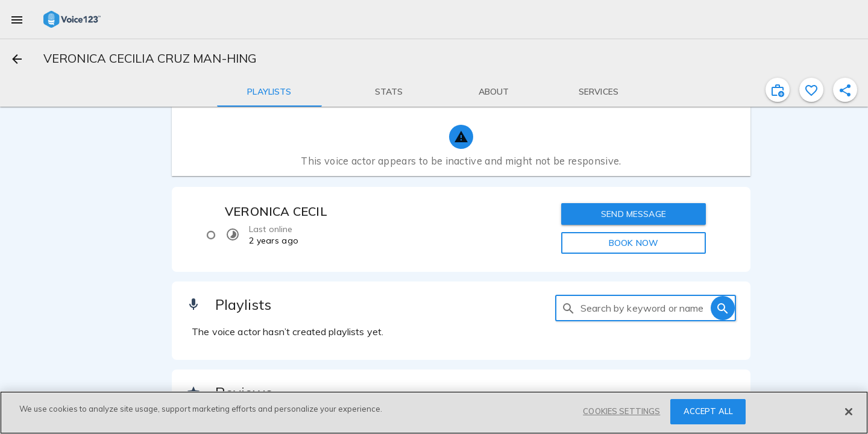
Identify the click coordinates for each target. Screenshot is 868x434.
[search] (568, 308)
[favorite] (811, 90)
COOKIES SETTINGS (621, 411)
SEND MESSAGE (634, 214)
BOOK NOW (634, 243)
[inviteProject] (778, 90)
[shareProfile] (845, 90)
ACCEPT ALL (708, 411)
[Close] (849, 412)
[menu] (17, 19)
